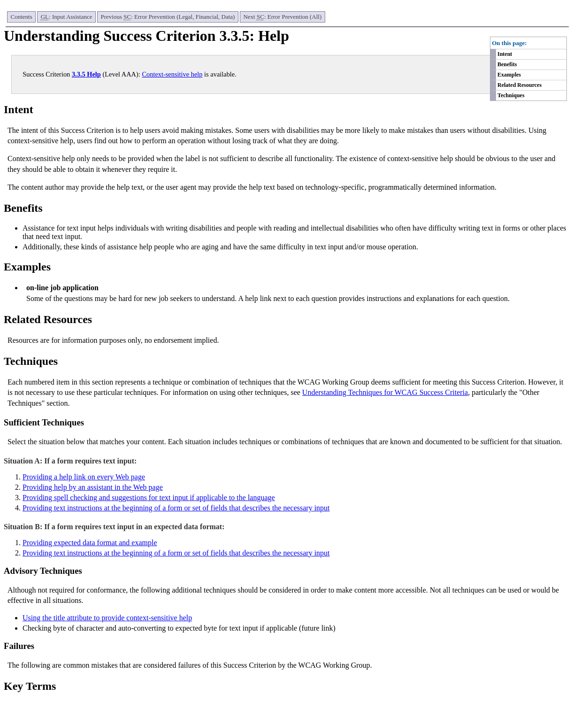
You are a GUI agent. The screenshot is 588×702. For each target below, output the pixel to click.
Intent (505, 54)
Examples (509, 75)
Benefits (507, 64)
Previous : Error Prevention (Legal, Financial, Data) (168, 17)
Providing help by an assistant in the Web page (93, 487)
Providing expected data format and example (90, 543)
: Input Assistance (67, 17)
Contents (22, 17)
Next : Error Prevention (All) (282, 17)
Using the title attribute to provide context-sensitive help (107, 618)
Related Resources (519, 85)
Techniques (511, 95)
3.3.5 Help (86, 74)
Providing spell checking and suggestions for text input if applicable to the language (149, 498)
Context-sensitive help (172, 74)
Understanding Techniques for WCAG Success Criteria (385, 392)
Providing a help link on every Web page (84, 477)
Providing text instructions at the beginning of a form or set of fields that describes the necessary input (176, 508)
